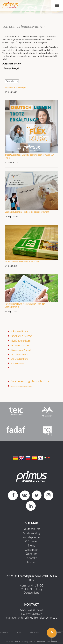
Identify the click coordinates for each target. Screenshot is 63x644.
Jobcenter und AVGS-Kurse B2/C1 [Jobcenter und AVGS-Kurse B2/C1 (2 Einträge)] (18, 368)
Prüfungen (32, 541)
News (32, 545)
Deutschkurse (32, 529)
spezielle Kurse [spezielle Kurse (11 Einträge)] (22, 336)
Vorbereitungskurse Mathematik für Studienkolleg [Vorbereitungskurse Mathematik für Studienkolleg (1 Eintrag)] (22, 387)
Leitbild (32, 562)
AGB (19, 632)
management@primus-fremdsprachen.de (32, 617)
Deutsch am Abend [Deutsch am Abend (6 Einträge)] (21, 350)
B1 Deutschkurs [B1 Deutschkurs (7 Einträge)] (20, 345)
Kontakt (32, 558)
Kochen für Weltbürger (16, 88)
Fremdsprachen (32, 537)
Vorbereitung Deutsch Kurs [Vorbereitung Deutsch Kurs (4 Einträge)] (30, 381)
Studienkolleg (32, 533)
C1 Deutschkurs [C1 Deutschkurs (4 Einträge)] (18, 363)
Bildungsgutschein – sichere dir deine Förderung (27, 212)
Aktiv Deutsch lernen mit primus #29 (22, 262)
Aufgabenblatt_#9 (12, 64)
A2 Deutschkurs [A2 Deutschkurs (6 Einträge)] (20, 354)
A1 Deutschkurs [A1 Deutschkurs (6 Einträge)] (20, 359)
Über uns (32, 554)
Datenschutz (34, 632)
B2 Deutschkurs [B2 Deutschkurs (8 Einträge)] (21, 341)
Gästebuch (32, 550)
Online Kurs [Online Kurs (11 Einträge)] (20, 331)
